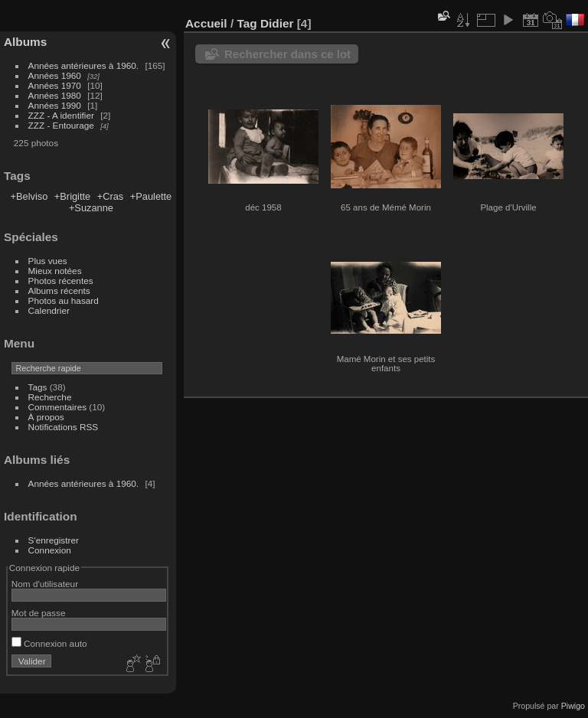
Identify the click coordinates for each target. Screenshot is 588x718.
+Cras (111, 196)
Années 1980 (55, 95)
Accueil (206, 23)
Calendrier (49, 310)
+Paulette (151, 196)
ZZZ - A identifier (61, 115)
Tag (247, 23)
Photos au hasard (64, 300)
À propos (46, 417)
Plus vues (48, 261)
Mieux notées (55, 271)
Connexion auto (49, 643)
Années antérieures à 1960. (84, 65)
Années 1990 (55, 105)
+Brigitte (72, 196)
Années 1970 (55, 85)
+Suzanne (91, 208)
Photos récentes (61, 281)
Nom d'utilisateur (45, 584)
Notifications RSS (64, 427)
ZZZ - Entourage (61, 125)
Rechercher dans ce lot (287, 54)
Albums (25, 42)
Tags (38, 387)
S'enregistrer (54, 540)
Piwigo (573, 706)
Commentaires (58, 407)
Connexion (50, 550)
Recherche (50, 397)
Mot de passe (39, 613)
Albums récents (59, 290)
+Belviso (29, 196)
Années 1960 (55, 75)
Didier (277, 23)
